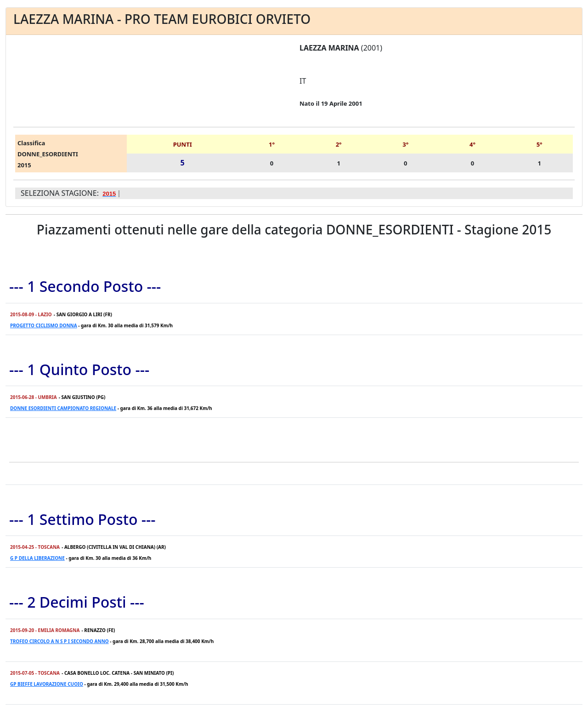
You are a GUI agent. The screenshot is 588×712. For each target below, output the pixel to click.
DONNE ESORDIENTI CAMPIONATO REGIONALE (63, 408)
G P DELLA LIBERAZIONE (37, 558)
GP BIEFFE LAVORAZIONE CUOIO (47, 684)
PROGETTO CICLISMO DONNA (44, 325)
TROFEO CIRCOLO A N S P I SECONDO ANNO (59, 641)
